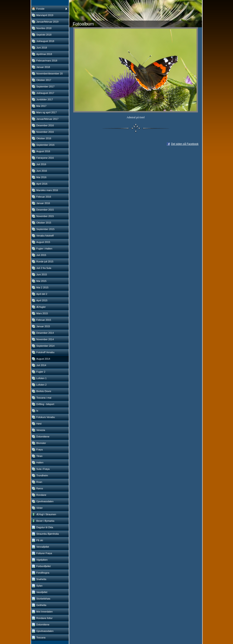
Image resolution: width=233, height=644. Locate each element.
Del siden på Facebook (185, 144)
